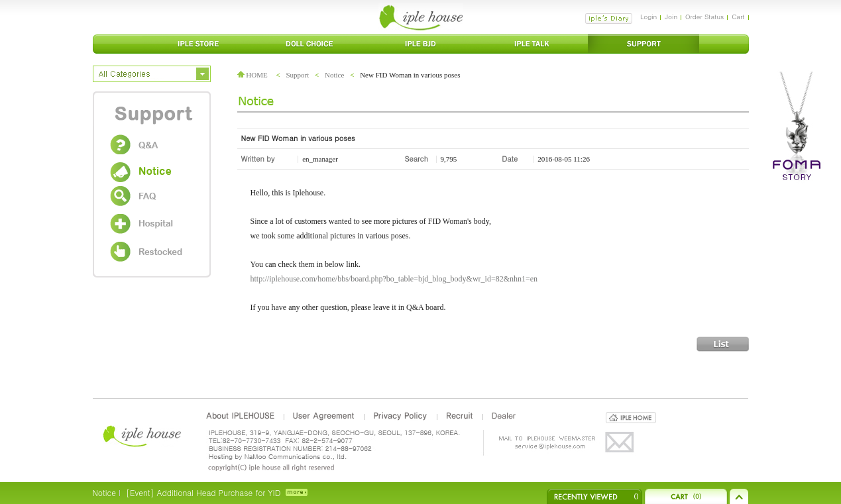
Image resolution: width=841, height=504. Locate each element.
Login (648, 17)
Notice (334, 75)
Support (297, 75)
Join (671, 17)
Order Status (704, 17)
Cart (738, 17)
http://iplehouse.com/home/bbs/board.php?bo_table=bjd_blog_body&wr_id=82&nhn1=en (394, 279)
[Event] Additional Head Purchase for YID (203, 492)
